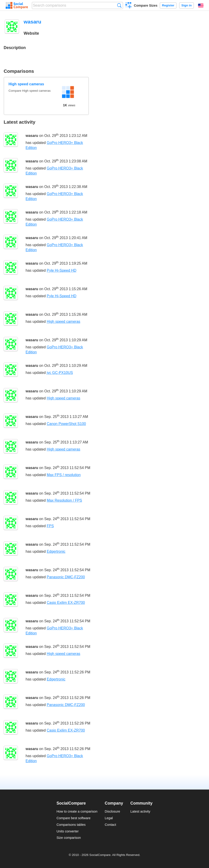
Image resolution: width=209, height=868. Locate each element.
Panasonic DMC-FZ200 (66, 577)
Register (168, 5)
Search (119, 5)
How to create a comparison (77, 811)
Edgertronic (56, 551)
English (201, 5)
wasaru (32, 136)
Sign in (187, 5)
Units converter (67, 831)
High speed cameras (26, 84)
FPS (50, 526)
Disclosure (112, 811)
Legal (109, 818)
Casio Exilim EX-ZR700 (66, 603)
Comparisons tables (71, 825)
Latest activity (140, 811)
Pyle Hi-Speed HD (62, 270)
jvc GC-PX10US (60, 373)
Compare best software (73, 818)
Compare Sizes (146, 5)
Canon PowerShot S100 (66, 424)
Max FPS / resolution (64, 475)
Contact (111, 825)
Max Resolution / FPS (65, 500)
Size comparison (69, 838)
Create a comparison (128, 6)
